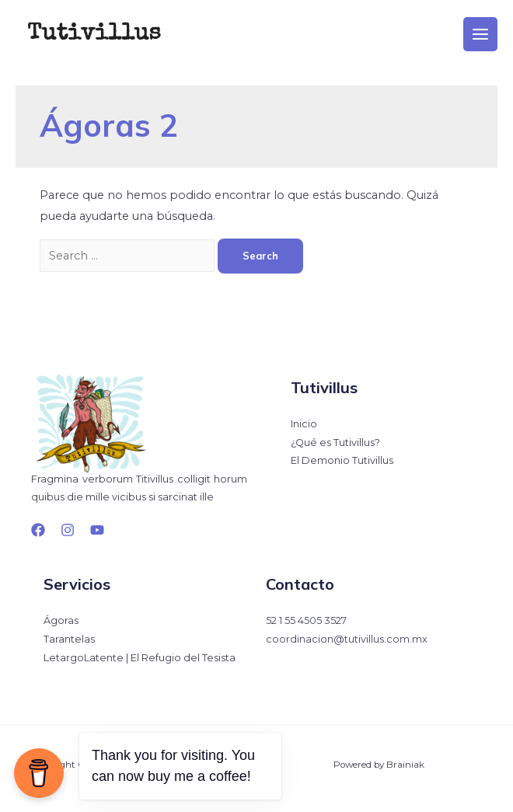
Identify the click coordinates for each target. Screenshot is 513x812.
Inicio (304, 424)
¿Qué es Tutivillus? (335, 443)
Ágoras (61, 620)
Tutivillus (94, 34)
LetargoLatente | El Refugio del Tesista (140, 658)
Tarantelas (69, 639)
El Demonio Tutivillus (342, 460)
